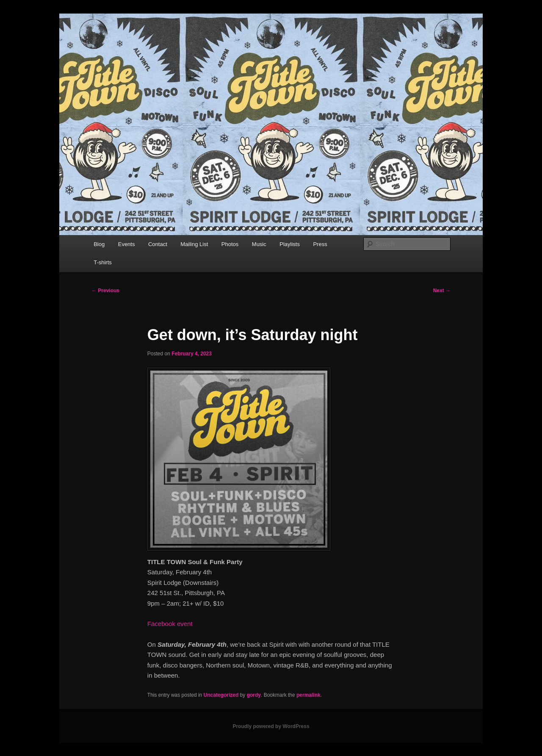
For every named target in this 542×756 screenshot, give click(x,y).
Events (127, 244)
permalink (308, 695)
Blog (99, 244)
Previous (105, 291)
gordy (254, 695)
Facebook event (170, 624)
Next (442, 291)
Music (259, 244)
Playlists (290, 244)
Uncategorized (221, 695)
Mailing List (194, 244)
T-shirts (103, 262)
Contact (158, 244)
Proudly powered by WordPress (271, 726)
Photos (230, 244)
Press (320, 244)
